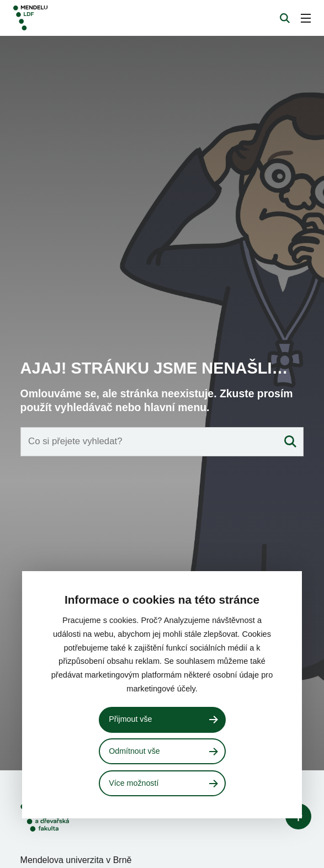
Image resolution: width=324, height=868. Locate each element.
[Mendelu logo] (70, 18)
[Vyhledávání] (285, 18)
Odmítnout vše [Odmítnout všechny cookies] (134, 751)
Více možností (134, 783)
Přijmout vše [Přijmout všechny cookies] (130, 719)
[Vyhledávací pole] (162, 490)
